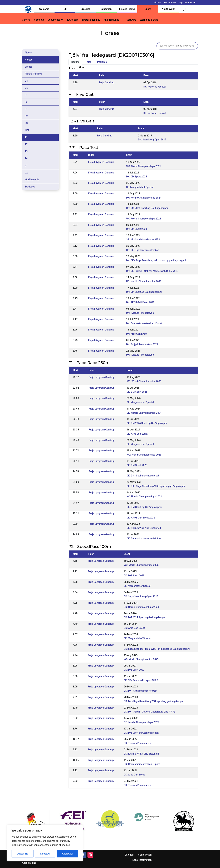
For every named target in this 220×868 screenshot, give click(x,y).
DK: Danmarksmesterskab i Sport (144, 323)
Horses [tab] (29, 60)
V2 (26, 173)
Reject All (45, 854)
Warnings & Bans (149, 20)
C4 (26, 81)
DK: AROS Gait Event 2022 (140, 302)
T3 (26, 151)
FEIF (65, 9)
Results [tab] (75, 62)
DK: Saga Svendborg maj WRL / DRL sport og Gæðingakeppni (157, 649)
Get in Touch (170, 3)
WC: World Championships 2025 (144, 166)
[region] (45, 843)
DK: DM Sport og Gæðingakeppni (144, 292)
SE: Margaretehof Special (140, 187)
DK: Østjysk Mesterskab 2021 (142, 344)
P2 (26, 116)
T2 (26, 144)
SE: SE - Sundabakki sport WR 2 (141, 680)
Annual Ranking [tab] (33, 74)
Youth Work (168, 9)
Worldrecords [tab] (32, 180)
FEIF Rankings (112, 20)
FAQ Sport (73, 20)
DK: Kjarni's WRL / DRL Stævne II (141, 754)
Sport (148, 9)
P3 (26, 123)
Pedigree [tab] (102, 62)
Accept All (67, 854)
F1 (26, 95)
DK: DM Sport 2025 (137, 177)
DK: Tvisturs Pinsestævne (140, 313)
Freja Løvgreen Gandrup (101, 162)
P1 (26, 109)
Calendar (157, 3)
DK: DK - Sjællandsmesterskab (143, 250)
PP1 (27, 130)
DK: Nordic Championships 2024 (144, 198)
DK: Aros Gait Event (137, 334)
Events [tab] (28, 67)
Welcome (44, 9)
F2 (26, 102)
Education (106, 9)
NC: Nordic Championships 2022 (144, 281)
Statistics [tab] (30, 187)
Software (131, 20)
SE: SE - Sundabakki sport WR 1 (143, 240)
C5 (26, 88)
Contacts (39, 20)
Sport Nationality (91, 20)
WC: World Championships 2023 (144, 219)
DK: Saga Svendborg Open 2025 (141, 596)
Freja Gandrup (107, 82)
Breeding (86, 9)
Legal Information (187, 3)
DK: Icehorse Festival (155, 87)
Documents (54, 20)
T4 (26, 158)
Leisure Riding (127, 9)
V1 (26, 166)
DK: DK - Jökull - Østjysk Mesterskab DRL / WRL (152, 271)
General (26, 20)
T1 (26, 137)
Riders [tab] (28, 53)
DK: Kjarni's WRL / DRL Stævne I (144, 528)
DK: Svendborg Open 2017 (152, 140)
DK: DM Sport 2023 (137, 229)
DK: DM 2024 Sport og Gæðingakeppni (147, 208)
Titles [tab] (88, 62)
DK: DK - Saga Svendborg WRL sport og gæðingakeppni (156, 260)
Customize (23, 854)
